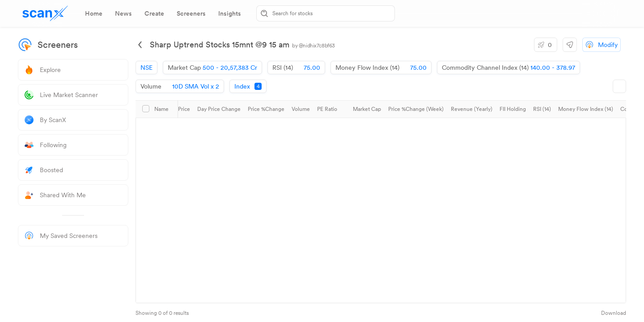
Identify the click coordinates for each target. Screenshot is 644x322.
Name (161, 109)
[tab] (94, 13)
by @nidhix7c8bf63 (314, 46)
